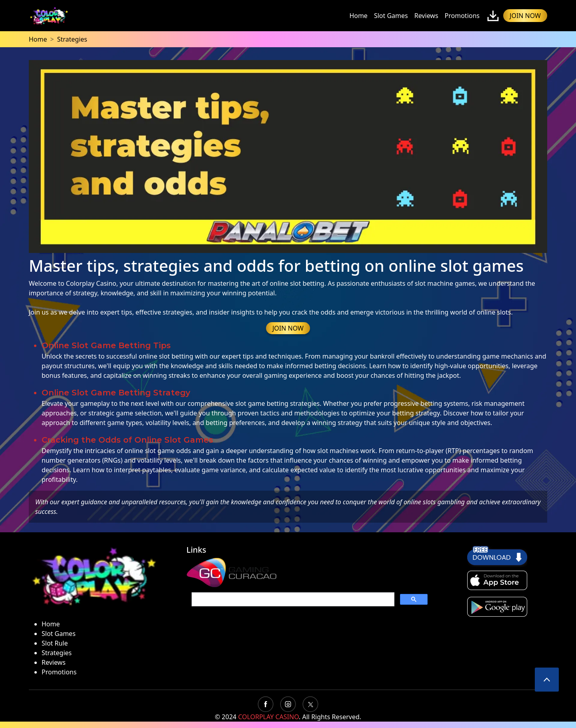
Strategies (72, 39)
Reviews (426, 16)
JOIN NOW (525, 16)
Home (358, 16)
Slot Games (391, 16)
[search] (292, 600)
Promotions (462, 16)
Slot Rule (55, 643)
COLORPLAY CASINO (268, 717)
